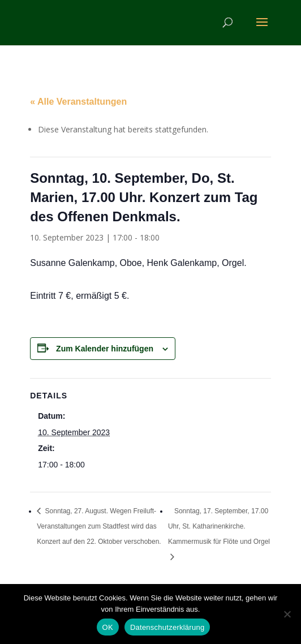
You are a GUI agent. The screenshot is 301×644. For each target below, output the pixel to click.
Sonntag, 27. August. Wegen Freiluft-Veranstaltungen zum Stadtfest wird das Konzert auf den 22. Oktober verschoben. (99, 526)
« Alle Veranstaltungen (78, 102)
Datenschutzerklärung (167, 627)
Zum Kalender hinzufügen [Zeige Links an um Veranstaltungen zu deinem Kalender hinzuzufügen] (105, 349)
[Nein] (287, 614)
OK (108, 627)
